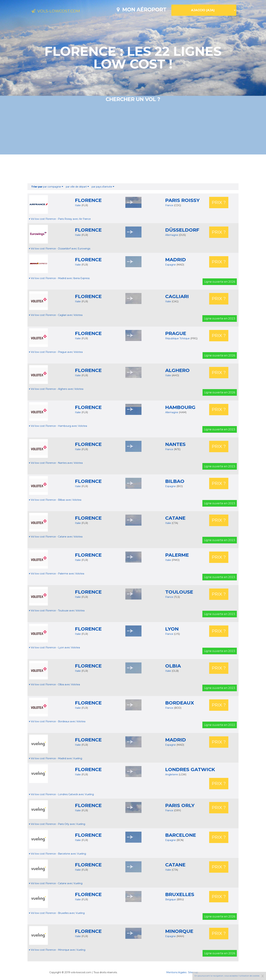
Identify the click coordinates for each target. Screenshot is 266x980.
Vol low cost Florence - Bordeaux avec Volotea (57, 721)
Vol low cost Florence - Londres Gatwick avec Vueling (61, 794)
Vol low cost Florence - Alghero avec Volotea (56, 389)
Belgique (171, 899)
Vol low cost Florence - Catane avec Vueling (56, 883)
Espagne (171, 265)
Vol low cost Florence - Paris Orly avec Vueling (57, 824)
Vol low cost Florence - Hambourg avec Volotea (58, 426)
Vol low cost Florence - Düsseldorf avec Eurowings (60, 249)
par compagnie (47, 187)
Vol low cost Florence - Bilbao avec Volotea (55, 500)
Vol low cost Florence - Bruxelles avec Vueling (57, 913)
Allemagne (172, 235)
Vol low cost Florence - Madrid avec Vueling (56, 758)
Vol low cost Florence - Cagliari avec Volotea (56, 315)
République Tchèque (178, 338)
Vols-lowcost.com (59, 12)
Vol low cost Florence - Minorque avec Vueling (57, 950)
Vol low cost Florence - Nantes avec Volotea (56, 463)
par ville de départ (77, 187)
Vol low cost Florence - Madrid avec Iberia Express (59, 278)
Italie (78, 205)
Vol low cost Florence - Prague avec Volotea (56, 352)
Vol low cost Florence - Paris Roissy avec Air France (60, 219)
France (170, 205)
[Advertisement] (133, 169)
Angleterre (172, 775)
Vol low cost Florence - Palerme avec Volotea (57, 574)
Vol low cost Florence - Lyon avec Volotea (55, 648)
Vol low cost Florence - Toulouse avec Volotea (57, 611)
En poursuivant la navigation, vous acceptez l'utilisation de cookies (227, 976)
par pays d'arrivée (103, 187)
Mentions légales (176, 972)
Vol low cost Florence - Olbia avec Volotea (55, 684)
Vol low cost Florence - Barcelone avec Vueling (58, 854)
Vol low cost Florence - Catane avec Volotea (56, 537)
